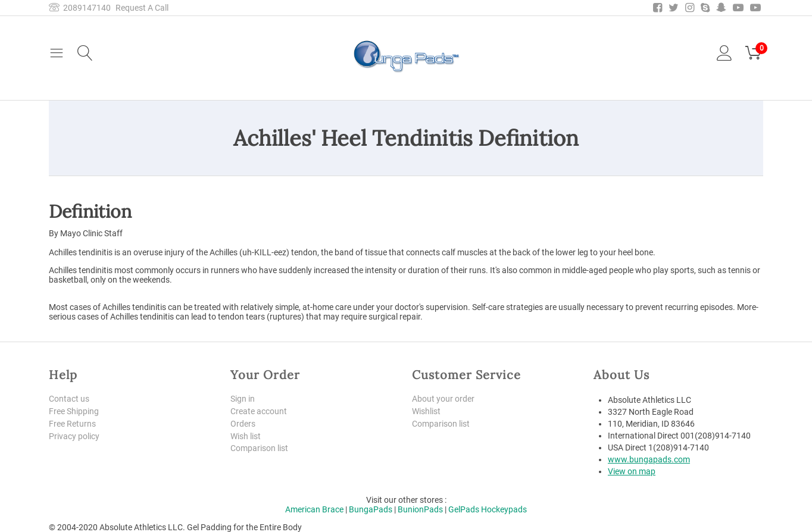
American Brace (314, 509)
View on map (632, 471)
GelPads (464, 509)
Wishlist (426, 411)
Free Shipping (74, 411)
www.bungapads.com (649, 459)
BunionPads (420, 509)
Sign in (243, 399)
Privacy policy (74, 436)
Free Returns (72, 424)
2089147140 (80, 8)
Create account (259, 411)
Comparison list (259, 448)
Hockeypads (504, 509)
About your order (443, 399)
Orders (243, 424)
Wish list (246, 436)
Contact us (69, 399)
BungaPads (371, 509)
